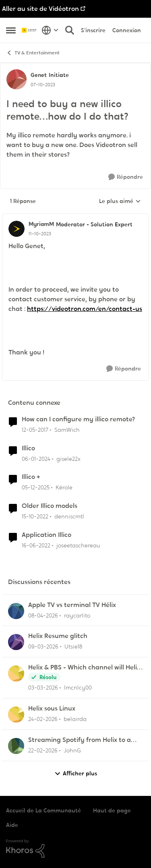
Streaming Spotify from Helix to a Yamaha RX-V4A (80, 740)
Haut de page (112, 810)
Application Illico (47, 535)
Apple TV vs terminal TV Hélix (72, 605)
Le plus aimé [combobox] (120, 201)
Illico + (31, 477)
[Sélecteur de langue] (50, 30)
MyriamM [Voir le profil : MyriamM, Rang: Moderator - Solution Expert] (41, 224)
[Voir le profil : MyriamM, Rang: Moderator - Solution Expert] (17, 229)
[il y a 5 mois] (43, 688)
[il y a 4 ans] (36, 546)
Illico (28, 448)
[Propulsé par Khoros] (75, 849)
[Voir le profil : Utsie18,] (16, 642)
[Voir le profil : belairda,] (16, 715)
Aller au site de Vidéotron (40, 9)
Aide (12, 825)
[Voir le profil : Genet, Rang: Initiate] (17, 79)
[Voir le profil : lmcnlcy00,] (16, 673)
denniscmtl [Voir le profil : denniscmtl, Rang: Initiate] (69, 516)
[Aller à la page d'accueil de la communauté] (30, 30)
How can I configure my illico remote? (78, 419)
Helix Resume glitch (58, 636)
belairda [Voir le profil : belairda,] (75, 719)
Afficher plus (76, 774)
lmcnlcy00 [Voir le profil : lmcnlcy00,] (78, 688)
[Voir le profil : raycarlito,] (16, 611)
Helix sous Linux (52, 708)
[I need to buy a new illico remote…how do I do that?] (40, 234)
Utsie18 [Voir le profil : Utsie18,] (73, 646)
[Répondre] (126, 177)
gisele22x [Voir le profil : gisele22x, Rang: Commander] (68, 458)
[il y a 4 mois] (43, 615)
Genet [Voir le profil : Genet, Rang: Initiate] (39, 75)
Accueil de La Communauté (43, 810)
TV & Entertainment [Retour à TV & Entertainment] (33, 53)
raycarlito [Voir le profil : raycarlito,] (77, 615)
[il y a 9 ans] (35, 430)
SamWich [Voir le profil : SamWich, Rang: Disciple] (67, 430)
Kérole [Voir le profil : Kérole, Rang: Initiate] (64, 487)
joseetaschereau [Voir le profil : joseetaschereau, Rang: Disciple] (78, 545)
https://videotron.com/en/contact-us (85, 309)
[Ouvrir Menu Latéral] (11, 30)
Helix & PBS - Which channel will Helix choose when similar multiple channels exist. (84, 668)
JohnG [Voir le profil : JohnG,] (72, 750)
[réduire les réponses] (75, 218)
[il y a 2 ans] (36, 459)
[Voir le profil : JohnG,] (16, 746)
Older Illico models (50, 506)
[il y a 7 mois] (36, 488)
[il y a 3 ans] (35, 517)
